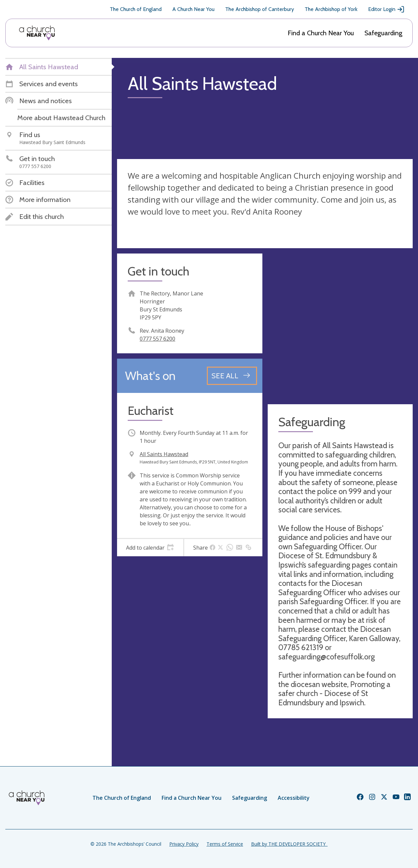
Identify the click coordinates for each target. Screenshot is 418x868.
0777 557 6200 (157, 339)
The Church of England (136, 9)
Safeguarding (383, 33)
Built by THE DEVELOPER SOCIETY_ (289, 844)
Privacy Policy (184, 844)
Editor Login (386, 9)
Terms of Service (225, 844)
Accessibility (294, 798)
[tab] (150, 548)
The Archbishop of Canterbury (260, 9)
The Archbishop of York (331, 9)
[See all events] (232, 376)
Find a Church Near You (321, 33)
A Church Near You (193, 9)
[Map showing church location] (340, 326)
